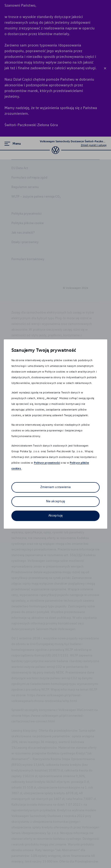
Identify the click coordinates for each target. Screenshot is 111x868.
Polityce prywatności (47, 463)
